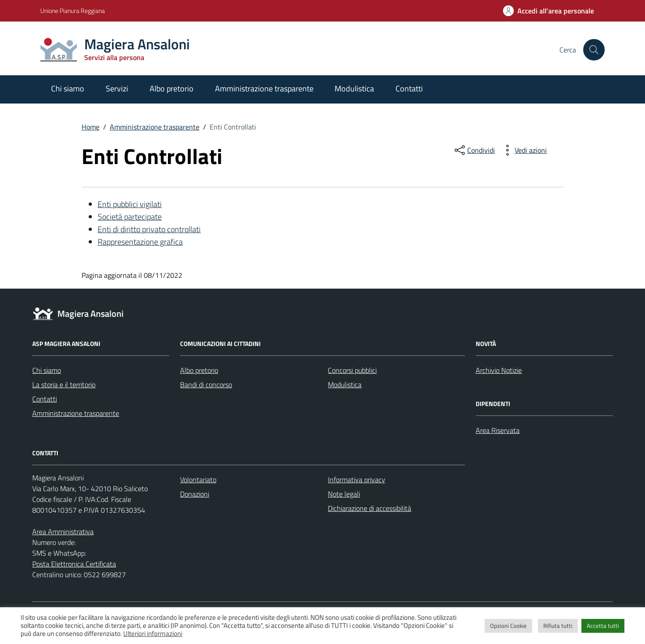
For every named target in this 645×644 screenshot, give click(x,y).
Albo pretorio (172, 89)
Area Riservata (498, 430)
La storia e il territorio (64, 385)
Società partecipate (130, 217)
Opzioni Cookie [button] (508, 626)
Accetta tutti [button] (603, 626)
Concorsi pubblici (352, 370)
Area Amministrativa (63, 532)
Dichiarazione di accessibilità (370, 508)
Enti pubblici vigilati (130, 204)
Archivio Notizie (499, 370)
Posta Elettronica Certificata (74, 564)
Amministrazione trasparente (264, 89)
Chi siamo (68, 89)
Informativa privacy (357, 480)
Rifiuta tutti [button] (558, 626)
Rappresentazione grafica (140, 242)
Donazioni (195, 494)
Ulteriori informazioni (153, 633)
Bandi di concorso (206, 385)
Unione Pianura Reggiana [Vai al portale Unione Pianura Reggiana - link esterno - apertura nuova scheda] (73, 11)
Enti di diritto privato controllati (149, 229)
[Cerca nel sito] (594, 50)
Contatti (409, 89)
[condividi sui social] (474, 150)
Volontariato (198, 480)
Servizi (117, 89)
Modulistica (354, 89)
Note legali (344, 494)
